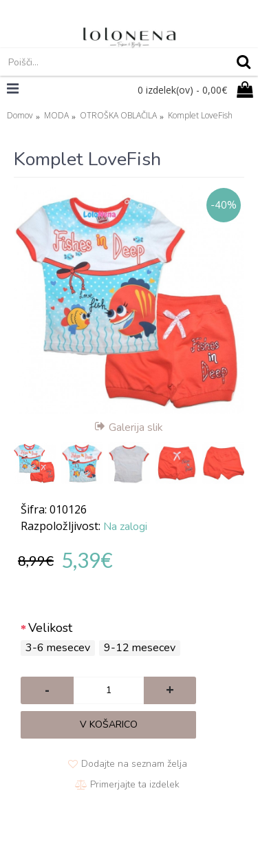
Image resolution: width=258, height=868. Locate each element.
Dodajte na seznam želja (134, 764)
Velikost (50, 628)
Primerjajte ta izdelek (135, 784)
